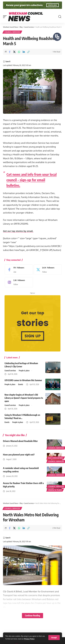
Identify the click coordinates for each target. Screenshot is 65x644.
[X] (47, 270)
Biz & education (56, 458)
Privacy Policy (29, 639)
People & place (24, 371)
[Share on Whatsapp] (19, 52)
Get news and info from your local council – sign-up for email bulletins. (32, 180)
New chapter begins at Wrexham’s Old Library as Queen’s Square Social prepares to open (24, 398)
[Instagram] (18, 282)
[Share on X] (14, 52)
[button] (54, 638)
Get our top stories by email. (18, 231)
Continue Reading (32, 616)
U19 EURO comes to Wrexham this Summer (23, 380)
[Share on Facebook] (10, 52)
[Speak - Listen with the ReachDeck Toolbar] (57, 37)
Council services (12, 32)
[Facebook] (18, 270)
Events (21, 384)
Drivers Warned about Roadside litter (20, 441)
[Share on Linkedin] (24, 52)
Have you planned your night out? (19, 455)
